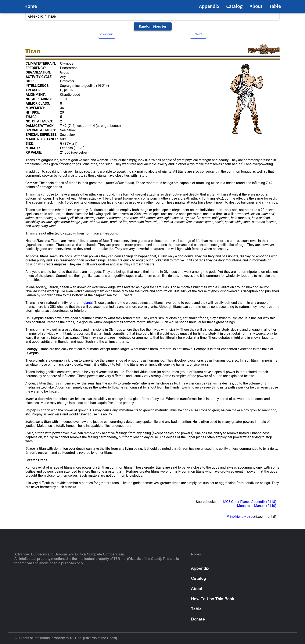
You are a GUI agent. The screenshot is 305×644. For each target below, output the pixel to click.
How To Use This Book (213, 599)
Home (31, 6)
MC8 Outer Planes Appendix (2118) (250, 502)
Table (275, 6)
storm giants (83, 303)
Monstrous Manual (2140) (257, 506)
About (256, 6)
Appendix (209, 6)
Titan (52, 17)
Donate (198, 620)
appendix (35, 17)
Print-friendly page (240, 517)
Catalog (234, 6)
